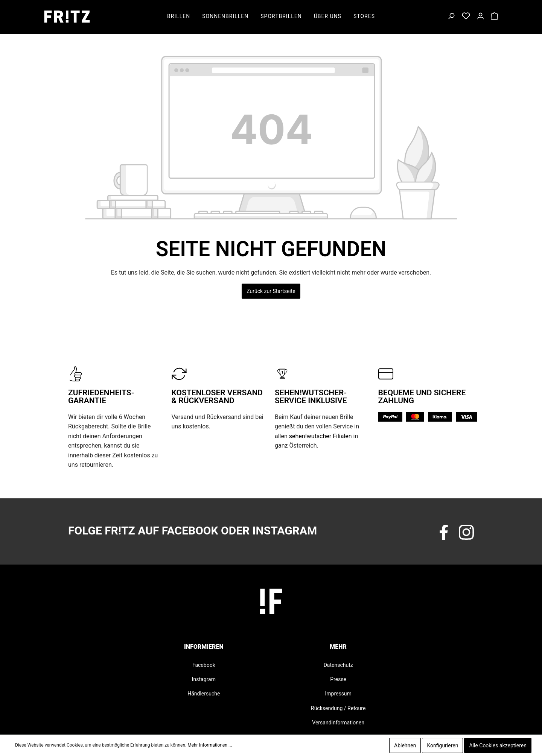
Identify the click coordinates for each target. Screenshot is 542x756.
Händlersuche (204, 694)
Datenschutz (338, 665)
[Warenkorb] (494, 17)
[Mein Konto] (480, 17)
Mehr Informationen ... (210, 745)
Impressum (338, 694)
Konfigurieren (442, 745)
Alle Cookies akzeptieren (498, 745)
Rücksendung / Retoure (338, 708)
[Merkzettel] (466, 17)
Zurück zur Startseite (271, 291)
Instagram (204, 679)
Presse (338, 679)
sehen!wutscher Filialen (320, 436)
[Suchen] (451, 17)
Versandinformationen (338, 723)
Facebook (204, 665)
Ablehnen (405, 745)
